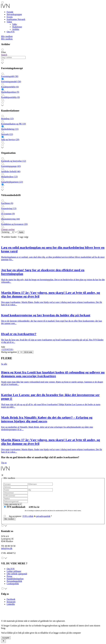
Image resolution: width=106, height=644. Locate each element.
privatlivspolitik (43, 516)
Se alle (4, 364)
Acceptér (6, 638)
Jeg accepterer (13, 516)
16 (11, 349)
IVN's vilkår (28, 516)
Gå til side (28, 352)
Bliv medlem (7, 36)
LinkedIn (11, 604)
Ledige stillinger (14, 571)
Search (4, 55)
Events (10, 17)
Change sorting (8, 229)
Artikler (16, 29)
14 (7, 349)
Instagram (11, 602)
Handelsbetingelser (15, 579)
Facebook (11, 599)
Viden (9, 22)
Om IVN (10, 32)
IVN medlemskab (16, 507)
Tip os (4, 463)
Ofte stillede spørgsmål (17, 574)
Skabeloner (17, 27)
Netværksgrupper (14, 14)
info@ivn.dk (7, 548)
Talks (14, 24)
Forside (10, 12)
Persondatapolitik (14, 581)
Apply (21, 232)
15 (9, 349)
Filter (4, 52)
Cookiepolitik (13, 584)
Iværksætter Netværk (16, 19)
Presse (9, 576)
